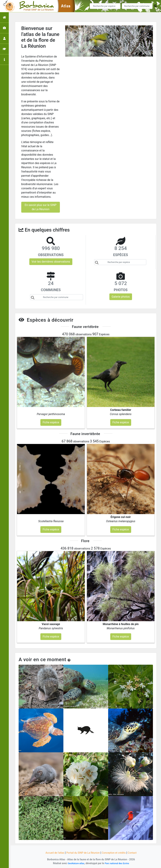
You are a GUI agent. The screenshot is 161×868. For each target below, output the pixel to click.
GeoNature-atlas (75, 863)
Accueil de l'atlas (51, 853)
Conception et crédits (116, 853)
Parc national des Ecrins (118, 863)
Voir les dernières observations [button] (51, 262)
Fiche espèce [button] (51, 422)
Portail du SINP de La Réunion (82, 853)
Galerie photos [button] (121, 297)
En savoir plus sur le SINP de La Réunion (41, 207)
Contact (137, 853)
